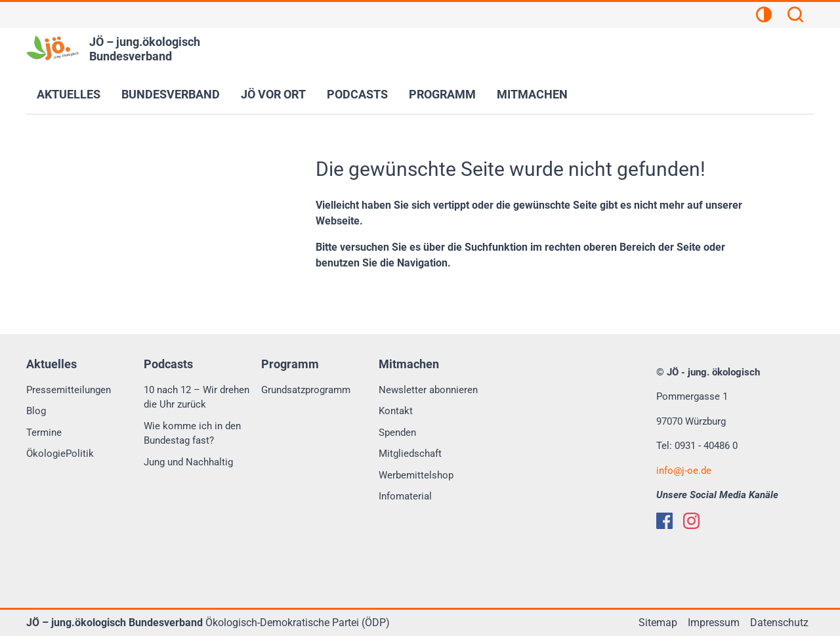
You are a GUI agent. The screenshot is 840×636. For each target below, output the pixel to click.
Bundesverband (171, 94)
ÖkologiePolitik (60, 454)
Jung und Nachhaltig (188, 462)
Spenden (397, 433)
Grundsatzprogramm (306, 390)
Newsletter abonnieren (428, 390)
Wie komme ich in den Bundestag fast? (192, 434)
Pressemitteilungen (69, 390)
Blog (36, 411)
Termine (44, 433)
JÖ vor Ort (273, 94)
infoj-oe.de (684, 471)
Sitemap (658, 623)
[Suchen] (795, 16)
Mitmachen (532, 94)
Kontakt (396, 411)
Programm (442, 94)
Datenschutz (779, 623)
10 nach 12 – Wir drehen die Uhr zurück (197, 397)
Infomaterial (405, 496)
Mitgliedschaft (410, 454)
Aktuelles (69, 94)
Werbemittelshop (416, 475)
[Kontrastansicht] (764, 16)
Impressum (714, 623)
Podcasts (357, 94)
